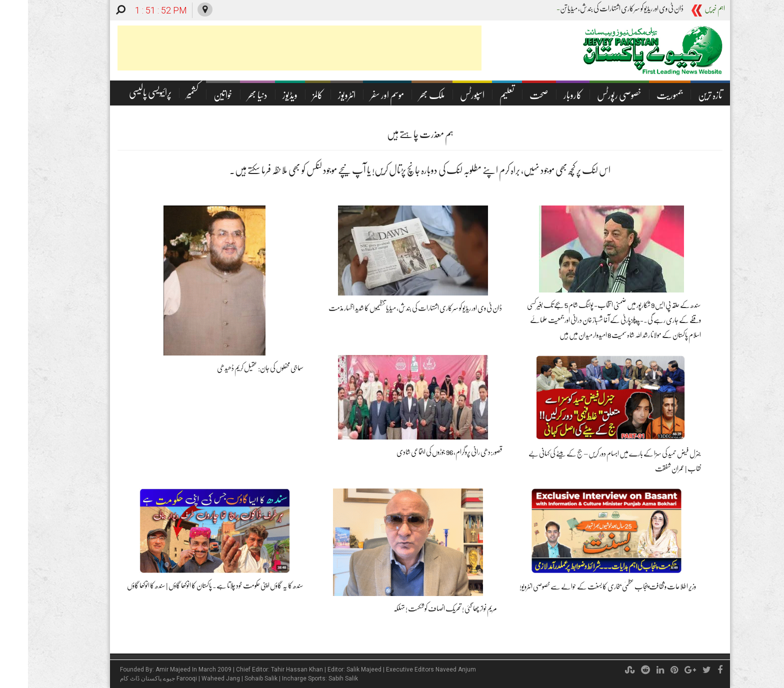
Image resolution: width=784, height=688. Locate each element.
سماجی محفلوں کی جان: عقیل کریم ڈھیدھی (232, 368)
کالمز (290, 95)
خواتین (195, 95)
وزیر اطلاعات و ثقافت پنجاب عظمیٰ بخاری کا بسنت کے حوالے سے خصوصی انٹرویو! (580, 586)
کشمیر (164, 93)
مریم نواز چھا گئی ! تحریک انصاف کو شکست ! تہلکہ (417, 608)
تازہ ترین (682, 95)
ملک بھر (404, 95)
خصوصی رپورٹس (591, 95)
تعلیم (479, 95)
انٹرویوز (319, 95)
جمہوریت (642, 95)
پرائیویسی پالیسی (122, 93)
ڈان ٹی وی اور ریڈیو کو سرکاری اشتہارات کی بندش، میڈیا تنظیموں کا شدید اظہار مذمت (387, 308)
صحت (511, 95)
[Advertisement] (271, 48)
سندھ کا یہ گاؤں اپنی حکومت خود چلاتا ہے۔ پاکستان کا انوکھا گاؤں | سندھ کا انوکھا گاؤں (187, 585)
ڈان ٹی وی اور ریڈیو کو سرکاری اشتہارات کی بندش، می (599, 8)
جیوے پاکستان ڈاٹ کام (119, 678)
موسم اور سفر (359, 95)
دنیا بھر (229, 95)
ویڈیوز (262, 95)
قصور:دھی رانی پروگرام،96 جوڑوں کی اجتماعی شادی (421, 452)
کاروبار (545, 95)
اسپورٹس (444, 95)
